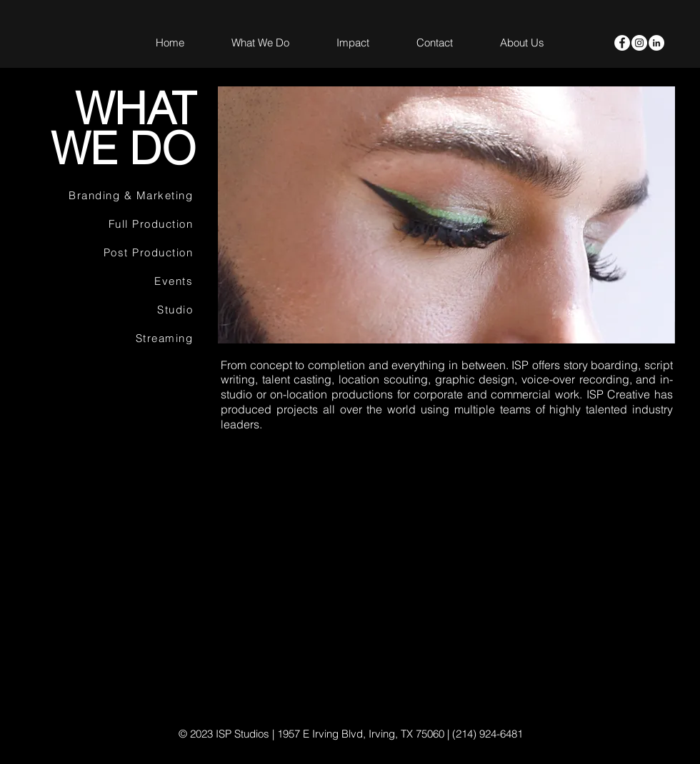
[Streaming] (116, 338)
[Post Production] (116, 253)
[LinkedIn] (656, 43)
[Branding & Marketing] (116, 196)
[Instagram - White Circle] (639, 43)
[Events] (116, 281)
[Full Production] (116, 224)
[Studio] (116, 310)
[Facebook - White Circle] (622, 43)
